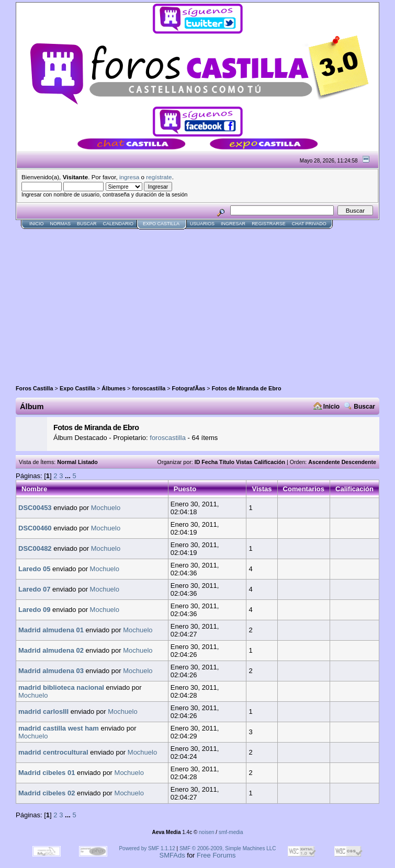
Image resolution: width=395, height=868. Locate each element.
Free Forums (216, 855)
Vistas (244, 462)
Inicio (37, 224)
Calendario (118, 224)
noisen (206, 832)
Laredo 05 (34, 569)
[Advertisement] (138, 303)
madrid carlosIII (43, 711)
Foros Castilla (35, 388)
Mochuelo (106, 508)
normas (61, 224)
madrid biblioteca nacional (61, 687)
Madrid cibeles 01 (47, 773)
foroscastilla (149, 388)
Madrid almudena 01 (51, 630)
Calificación (269, 462)
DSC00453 (35, 508)
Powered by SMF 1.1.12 (147, 848)
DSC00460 (35, 528)
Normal (67, 462)
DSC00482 (35, 548)
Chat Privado (309, 224)
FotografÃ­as (189, 388)
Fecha (210, 462)
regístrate (159, 177)
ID (197, 462)
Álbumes (114, 388)
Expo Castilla (161, 224)
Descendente (359, 462)
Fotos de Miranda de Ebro (247, 388)
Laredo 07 (34, 589)
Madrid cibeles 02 (47, 793)
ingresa (129, 177)
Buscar (87, 224)
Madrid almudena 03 (51, 671)
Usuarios (202, 224)
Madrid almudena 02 (51, 650)
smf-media (231, 832)
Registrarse (269, 224)
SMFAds (172, 855)
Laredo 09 (34, 610)
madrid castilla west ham (59, 728)
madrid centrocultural (53, 752)
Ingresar (233, 224)
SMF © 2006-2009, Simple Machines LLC (228, 848)
